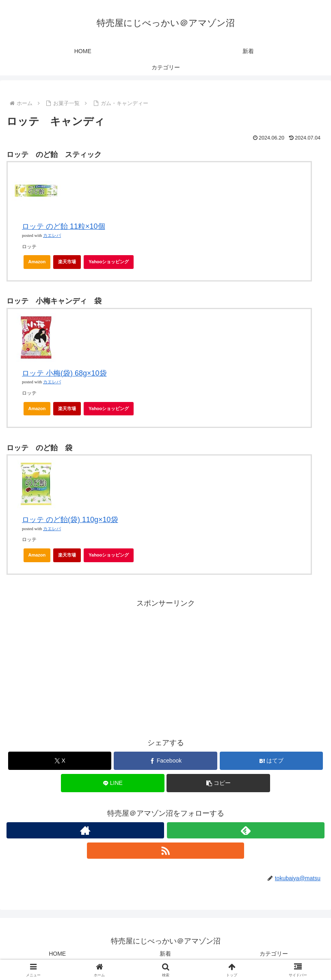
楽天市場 (67, 262)
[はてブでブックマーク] (271, 761)
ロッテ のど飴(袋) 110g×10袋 (70, 520)
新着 (165, 954)
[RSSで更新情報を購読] (166, 851)
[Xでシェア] (60, 761)
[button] (218, 783)
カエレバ (52, 235)
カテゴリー (274, 954)
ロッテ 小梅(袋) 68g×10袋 (64, 373)
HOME (57, 954)
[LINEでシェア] (112, 783)
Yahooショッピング (111, 264)
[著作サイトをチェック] (85, 830)
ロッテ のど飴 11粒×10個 (64, 226)
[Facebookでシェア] (165, 761)
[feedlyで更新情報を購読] (246, 830)
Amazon (37, 262)
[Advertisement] (165, 666)
